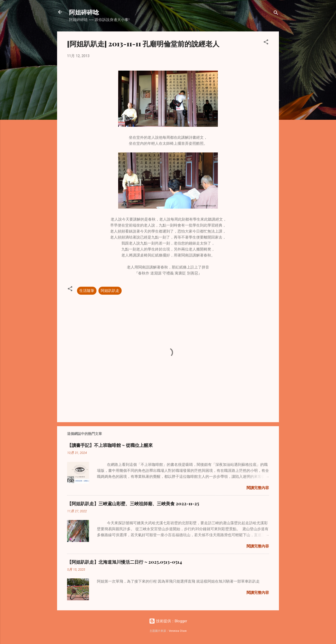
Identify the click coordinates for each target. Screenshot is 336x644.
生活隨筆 (87, 291)
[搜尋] (276, 14)
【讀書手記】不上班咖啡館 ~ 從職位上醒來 (110, 445)
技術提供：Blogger (168, 621)
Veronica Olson (178, 631)
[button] (266, 43)
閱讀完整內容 (258, 488)
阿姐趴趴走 (110, 291)
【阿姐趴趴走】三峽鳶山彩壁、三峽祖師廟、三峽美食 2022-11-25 (133, 504)
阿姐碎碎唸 (84, 12)
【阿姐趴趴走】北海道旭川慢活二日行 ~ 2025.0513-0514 (125, 562)
